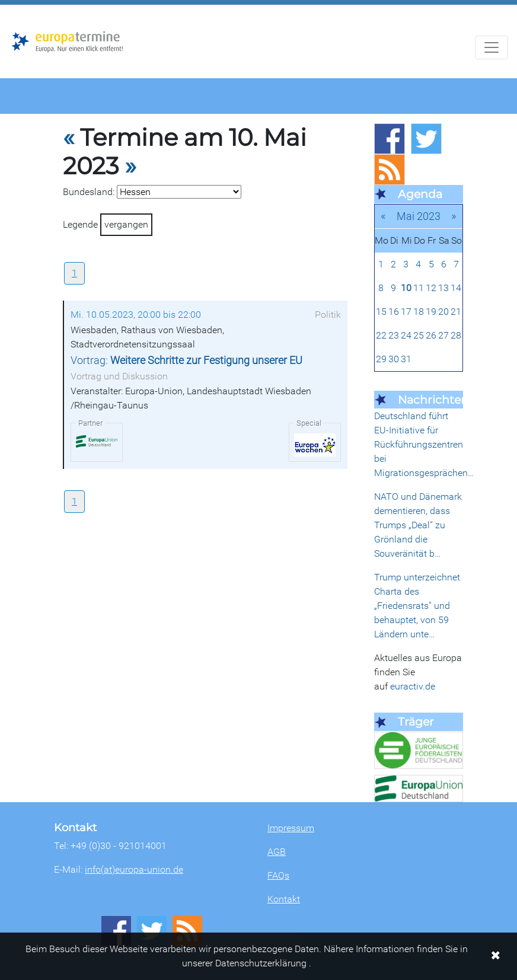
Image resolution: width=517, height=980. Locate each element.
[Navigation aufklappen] (492, 47)
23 (394, 335)
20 (443, 312)
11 (419, 288)
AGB (277, 852)
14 (456, 288)
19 (431, 312)
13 (443, 288)
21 (456, 312)
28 (456, 335)
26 (431, 335)
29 (381, 359)
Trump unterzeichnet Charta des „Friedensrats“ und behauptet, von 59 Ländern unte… (417, 606)
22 (381, 335)
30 (394, 359)
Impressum (291, 828)
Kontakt (284, 899)
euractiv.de (413, 686)
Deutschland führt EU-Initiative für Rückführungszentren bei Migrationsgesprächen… (424, 444)
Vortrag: (186, 360)
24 (406, 335)
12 (431, 288)
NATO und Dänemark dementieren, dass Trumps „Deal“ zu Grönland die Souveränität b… (418, 525)
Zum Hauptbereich (9, 5)
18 (419, 312)
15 (381, 312)
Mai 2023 (419, 216)
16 (394, 312)
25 (419, 335)
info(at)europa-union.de (134, 869)
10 (406, 288)
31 (406, 359)
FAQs (278, 875)
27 (443, 335)
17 (406, 312)
